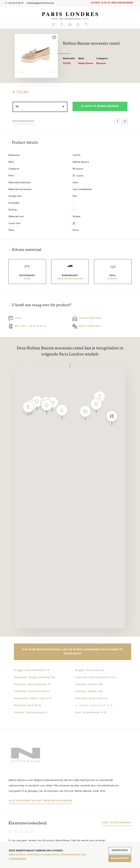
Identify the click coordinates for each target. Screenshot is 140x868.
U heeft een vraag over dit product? (42, 305)
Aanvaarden (120, 858)
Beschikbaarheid (23, 121)
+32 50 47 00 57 (14, 3)
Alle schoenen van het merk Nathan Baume (41, 801)
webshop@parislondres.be (40, 3)
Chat (15, 318)
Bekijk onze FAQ (86, 326)
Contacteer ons (87, 318)
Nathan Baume (86, 61)
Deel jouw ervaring (117, 823)
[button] (62, 24)
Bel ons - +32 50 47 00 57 (27, 326)
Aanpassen (120, 850)
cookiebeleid (18, 859)
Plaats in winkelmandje (100, 106)
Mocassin (102, 61)
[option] (36, 56)
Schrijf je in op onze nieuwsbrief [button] (112, 3)
